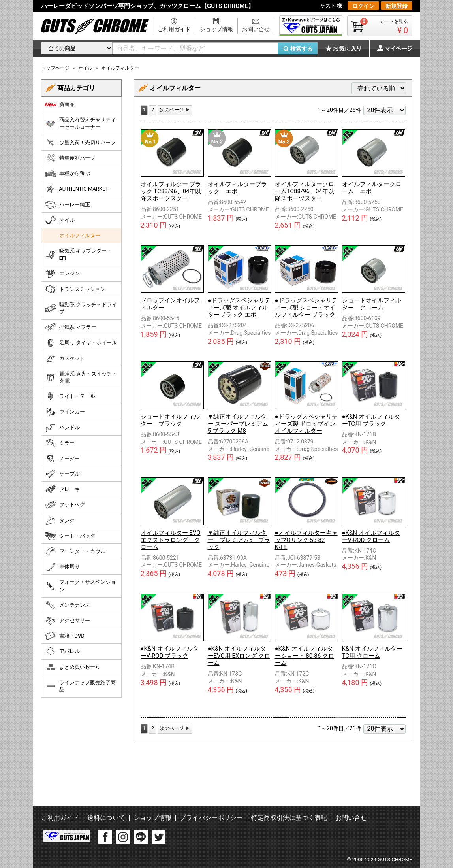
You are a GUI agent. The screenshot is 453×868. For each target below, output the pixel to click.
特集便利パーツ (70, 158)
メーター (62, 459)
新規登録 (397, 6)
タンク (60, 521)
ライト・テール (70, 396)
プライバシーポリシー (211, 818)
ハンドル (62, 428)
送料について (106, 818)
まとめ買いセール (72, 667)
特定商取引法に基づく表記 (289, 818)
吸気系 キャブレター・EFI (78, 254)
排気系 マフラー (70, 327)
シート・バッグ (70, 536)
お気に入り (347, 48)
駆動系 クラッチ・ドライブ (81, 308)
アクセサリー (67, 621)
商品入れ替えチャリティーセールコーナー (80, 123)
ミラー (60, 443)
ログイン (363, 6)
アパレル (62, 651)
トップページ (55, 68)
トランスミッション (75, 289)
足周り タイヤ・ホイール (81, 343)
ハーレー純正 (67, 205)
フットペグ (65, 505)
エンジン (62, 274)
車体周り (62, 567)
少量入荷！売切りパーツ (80, 143)
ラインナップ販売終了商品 (80, 686)
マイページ (391, 48)
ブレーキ (62, 489)
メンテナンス (67, 605)
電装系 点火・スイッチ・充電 (81, 377)
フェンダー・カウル (75, 551)
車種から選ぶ (67, 174)
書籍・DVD (65, 636)
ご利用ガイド (174, 29)
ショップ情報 (216, 29)
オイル (60, 220)
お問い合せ (256, 29)
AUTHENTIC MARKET (77, 189)
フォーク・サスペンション (80, 586)
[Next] (175, 110)
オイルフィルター (80, 235)
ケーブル (62, 474)
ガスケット (65, 359)
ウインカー (65, 412)
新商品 (60, 104)
